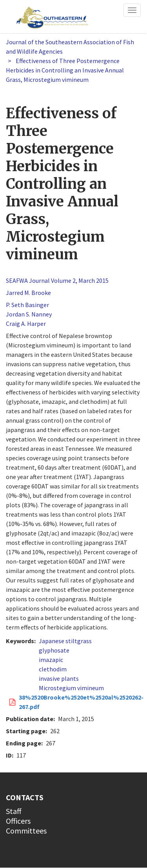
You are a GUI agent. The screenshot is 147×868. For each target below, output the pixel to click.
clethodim (53, 669)
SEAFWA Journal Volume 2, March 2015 (57, 280)
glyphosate (54, 650)
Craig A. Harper (26, 324)
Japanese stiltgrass (65, 641)
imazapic (51, 660)
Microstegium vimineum (71, 688)
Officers (18, 821)
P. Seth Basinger (27, 305)
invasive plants (59, 678)
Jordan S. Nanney (29, 314)
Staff (14, 811)
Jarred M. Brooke (28, 293)
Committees (26, 831)
